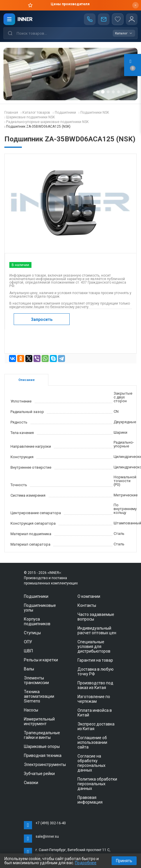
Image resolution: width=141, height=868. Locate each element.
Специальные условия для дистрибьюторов (94, 646)
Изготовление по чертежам (94, 699)
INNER (25, 19)
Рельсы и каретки (41, 660)
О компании (89, 596)
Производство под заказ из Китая (95, 685)
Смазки (31, 783)
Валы (29, 669)
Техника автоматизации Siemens (39, 696)
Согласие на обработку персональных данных (91, 763)
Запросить (42, 319)
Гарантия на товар (95, 660)
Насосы (31, 710)
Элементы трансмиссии (36, 680)
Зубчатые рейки (39, 774)
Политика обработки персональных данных (97, 784)
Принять (124, 861)
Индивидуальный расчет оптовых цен (97, 630)
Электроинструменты (45, 765)
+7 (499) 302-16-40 (51, 823)
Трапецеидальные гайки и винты (42, 735)
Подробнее (86, 863)
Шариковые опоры (42, 746)
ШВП (28, 651)
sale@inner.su (47, 837)
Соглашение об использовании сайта (92, 742)
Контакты (87, 605)
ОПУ (28, 642)
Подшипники (36, 596)
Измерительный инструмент (39, 721)
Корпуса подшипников (37, 621)
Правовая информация (90, 800)
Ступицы (32, 633)
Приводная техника (43, 755)
